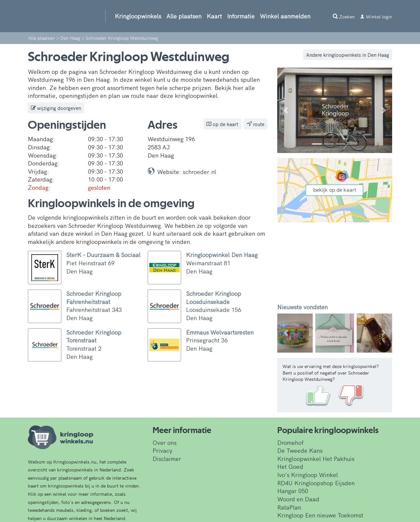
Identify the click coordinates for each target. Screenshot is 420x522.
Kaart (214, 16)
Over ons (165, 442)
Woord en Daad (298, 499)
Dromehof (290, 442)
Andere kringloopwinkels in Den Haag (348, 55)
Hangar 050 (293, 491)
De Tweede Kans (300, 450)
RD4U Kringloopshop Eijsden (316, 483)
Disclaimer (167, 458)
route (256, 124)
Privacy (162, 450)
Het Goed (290, 466)
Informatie (241, 16)
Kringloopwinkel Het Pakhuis (316, 458)
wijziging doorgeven (56, 108)
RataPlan (289, 507)
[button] (286, 110)
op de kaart (222, 124)
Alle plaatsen (184, 16)
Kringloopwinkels (138, 16)
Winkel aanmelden (285, 16)
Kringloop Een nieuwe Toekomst (320, 515)
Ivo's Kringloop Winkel (308, 475)
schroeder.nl (199, 172)
